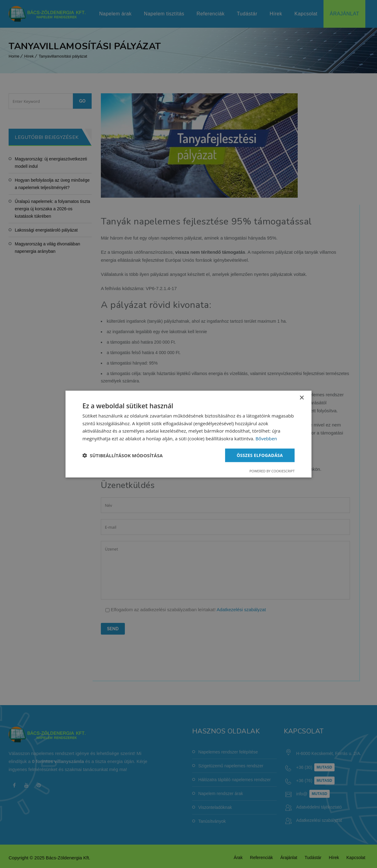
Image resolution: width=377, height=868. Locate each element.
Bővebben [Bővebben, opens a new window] (266, 438)
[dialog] (189, 434)
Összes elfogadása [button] (260, 455)
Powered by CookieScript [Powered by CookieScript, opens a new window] (272, 471)
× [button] (302, 398)
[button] (123, 455)
